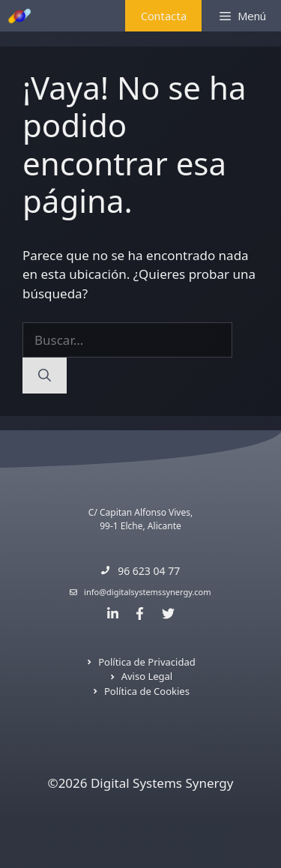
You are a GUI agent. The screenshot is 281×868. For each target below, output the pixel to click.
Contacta (164, 16)
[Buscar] (45, 376)
